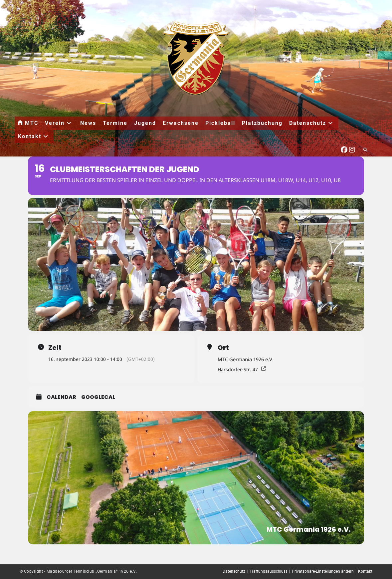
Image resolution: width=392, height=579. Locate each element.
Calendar (61, 397)
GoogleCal (98, 397)
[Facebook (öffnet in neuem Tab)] (344, 149)
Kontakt (365, 571)
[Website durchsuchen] (365, 150)
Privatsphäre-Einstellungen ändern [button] (323, 571)
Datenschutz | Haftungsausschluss (255, 571)
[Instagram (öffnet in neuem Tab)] (352, 149)
